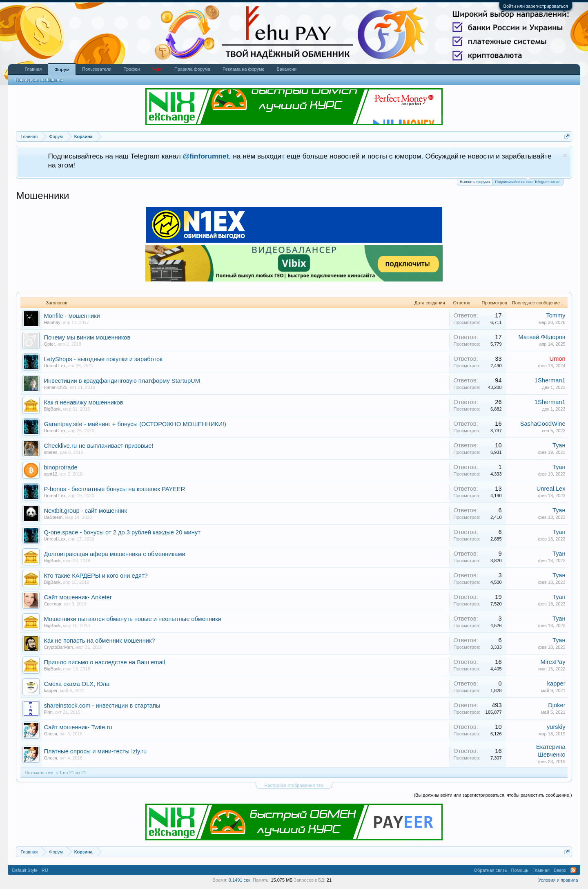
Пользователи (97, 69)
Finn (48, 712)
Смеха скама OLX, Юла (77, 684)
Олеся (50, 734)
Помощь (520, 870)
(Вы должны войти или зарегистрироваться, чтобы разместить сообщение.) (493, 795)
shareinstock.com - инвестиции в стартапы (102, 706)
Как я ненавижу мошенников (83, 402)
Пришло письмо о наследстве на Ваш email (104, 662)
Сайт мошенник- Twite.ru (78, 727)
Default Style (24, 870)
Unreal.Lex (55, 366)
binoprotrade (60, 467)
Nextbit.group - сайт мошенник (85, 511)
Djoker (557, 705)
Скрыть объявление (565, 155)
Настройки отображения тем (294, 785)
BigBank (52, 409)
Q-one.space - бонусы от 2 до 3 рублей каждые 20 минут (122, 532)
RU (45, 870)
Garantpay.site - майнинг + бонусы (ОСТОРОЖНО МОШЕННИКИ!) (135, 424)
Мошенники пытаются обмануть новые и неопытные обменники (132, 619)
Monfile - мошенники (72, 316)
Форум (62, 69)
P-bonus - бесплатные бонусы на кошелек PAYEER (114, 489)
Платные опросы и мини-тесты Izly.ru (95, 751)
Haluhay (52, 322)
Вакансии (287, 69)
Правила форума (192, 69)
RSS (573, 870)
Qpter (49, 344)
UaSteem (53, 517)
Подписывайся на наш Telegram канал (528, 181)
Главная (33, 69)
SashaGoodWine (543, 424)
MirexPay (553, 662)
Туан (559, 445)
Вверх (560, 870)
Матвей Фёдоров (542, 337)
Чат (157, 69)
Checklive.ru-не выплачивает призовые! (98, 446)
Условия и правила (558, 880)
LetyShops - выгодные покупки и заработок (103, 359)
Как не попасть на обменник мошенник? (99, 641)
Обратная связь (491, 870)
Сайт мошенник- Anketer (78, 597)
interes (50, 452)
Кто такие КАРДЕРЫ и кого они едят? (96, 576)
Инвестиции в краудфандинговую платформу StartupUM (122, 381)
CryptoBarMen (58, 647)
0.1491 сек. (240, 880)
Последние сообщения (39, 80)
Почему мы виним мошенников (87, 337)
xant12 (50, 474)
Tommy (556, 315)
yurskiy (556, 727)
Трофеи (132, 69)
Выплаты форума (475, 182)
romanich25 (55, 387)
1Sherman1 (550, 380)
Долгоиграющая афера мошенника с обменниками (114, 554)
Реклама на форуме (244, 69)
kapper (51, 690)
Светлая (52, 604)
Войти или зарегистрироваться (536, 6)
